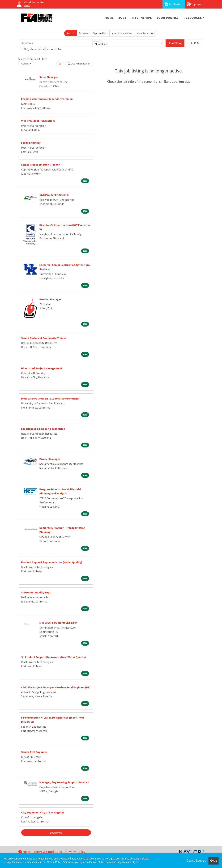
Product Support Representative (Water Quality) (52, 562)
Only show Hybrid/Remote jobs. (43, 49)
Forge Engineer (31, 143)
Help (24, 852)
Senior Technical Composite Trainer (44, 338)
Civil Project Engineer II (54, 195)
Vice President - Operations (38, 121)
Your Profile (168, 18)
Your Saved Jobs (146, 33)
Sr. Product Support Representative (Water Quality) (54, 657)
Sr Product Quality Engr (36, 592)
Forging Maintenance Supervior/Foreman (47, 99)
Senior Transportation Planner (40, 165)
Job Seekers (174, 4)
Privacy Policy (75, 852)
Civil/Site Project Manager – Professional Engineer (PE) (56, 687)
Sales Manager (49, 77)
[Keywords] (56, 43)
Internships (142, 18)
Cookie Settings (196, 861)
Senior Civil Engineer (34, 752)
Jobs (122, 18)
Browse (83, 33)
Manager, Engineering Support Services (64, 782)
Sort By (25, 64)
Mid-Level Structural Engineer (58, 623)
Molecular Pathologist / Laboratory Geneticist (50, 398)
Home (109, 18)
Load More (56, 833)
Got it (214, 861)
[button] (193, 43)
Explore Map (100, 33)
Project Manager (50, 459)
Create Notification (79, 64)
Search (70, 33)
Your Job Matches (122, 33)
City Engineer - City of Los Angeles (43, 812)
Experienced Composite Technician (43, 429)
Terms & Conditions (48, 852)
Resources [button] (193, 18)
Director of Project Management (42, 368)
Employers (195, 4)
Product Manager (50, 299)
